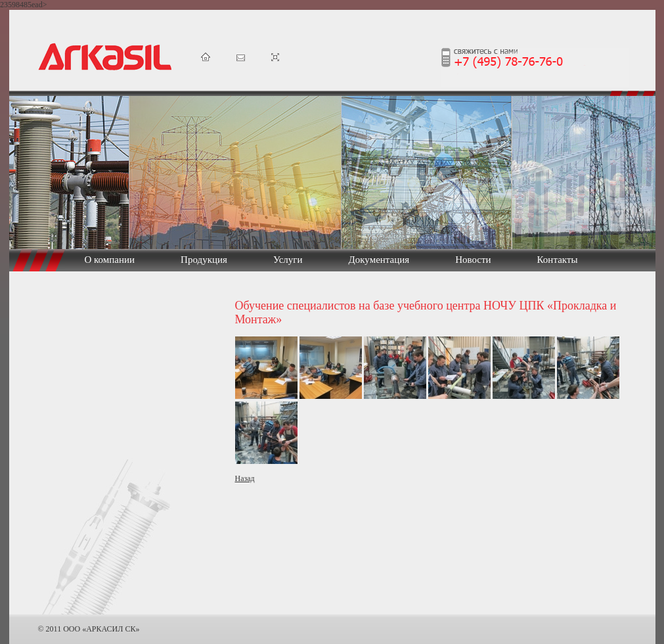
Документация (379, 260)
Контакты (558, 260)
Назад (245, 478)
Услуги (288, 260)
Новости (473, 260)
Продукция (204, 260)
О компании (110, 260)
